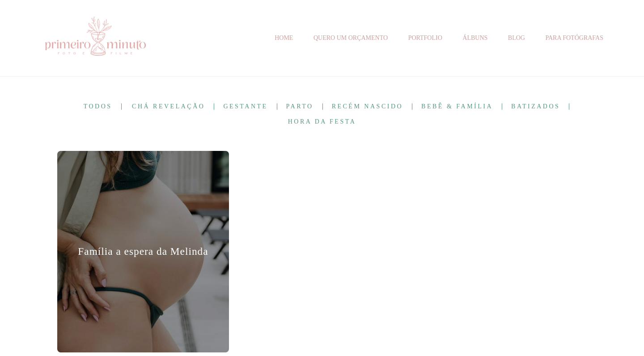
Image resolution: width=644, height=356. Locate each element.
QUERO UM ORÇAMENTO (351, 38)
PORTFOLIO (425, 38)
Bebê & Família (457, 107)
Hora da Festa (322, 122)
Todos (98, 107)
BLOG (517, 38)
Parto (300, 107)
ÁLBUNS (475, 38)
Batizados (536, 107)
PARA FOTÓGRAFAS (574, 38)
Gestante (245, 107)
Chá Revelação (168, 107)
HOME (284, 38)
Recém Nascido (367, 107)
